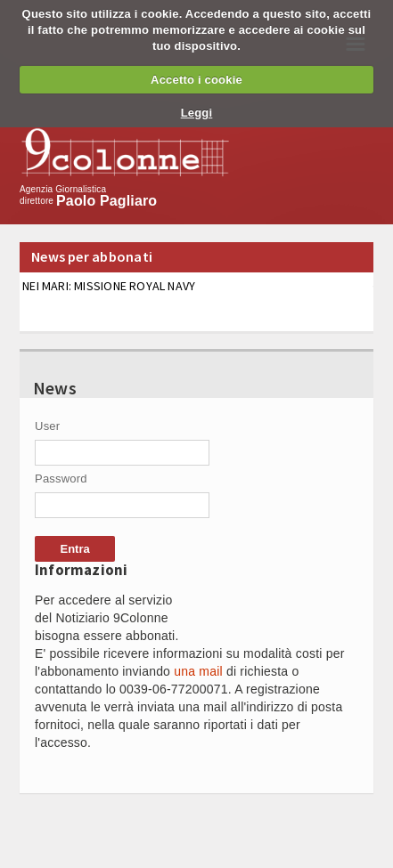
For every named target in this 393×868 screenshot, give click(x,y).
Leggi (197, 113)
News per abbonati (92, 256)
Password (61, 479)
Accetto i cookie (196, 80)
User (47, 426)
